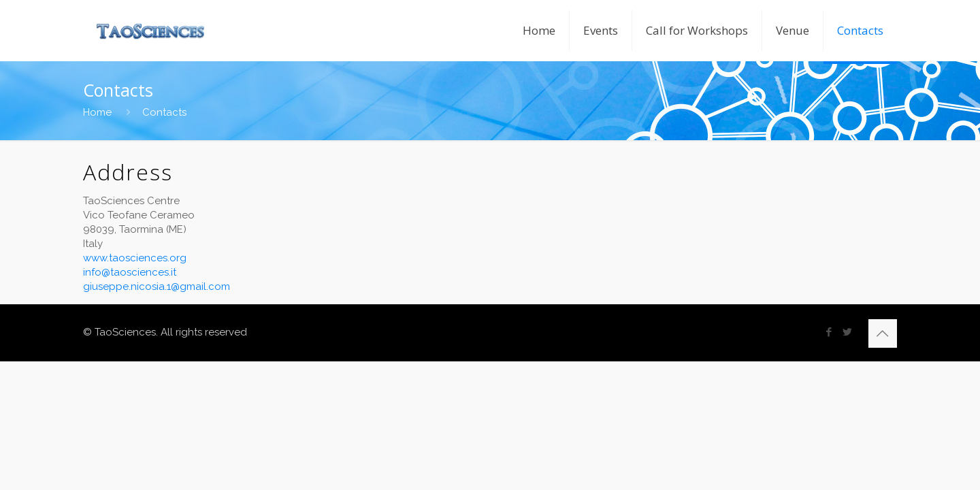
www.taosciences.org (135, 258)
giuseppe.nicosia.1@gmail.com (157, 287)
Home (97, 112)
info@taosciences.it (130, 272)
